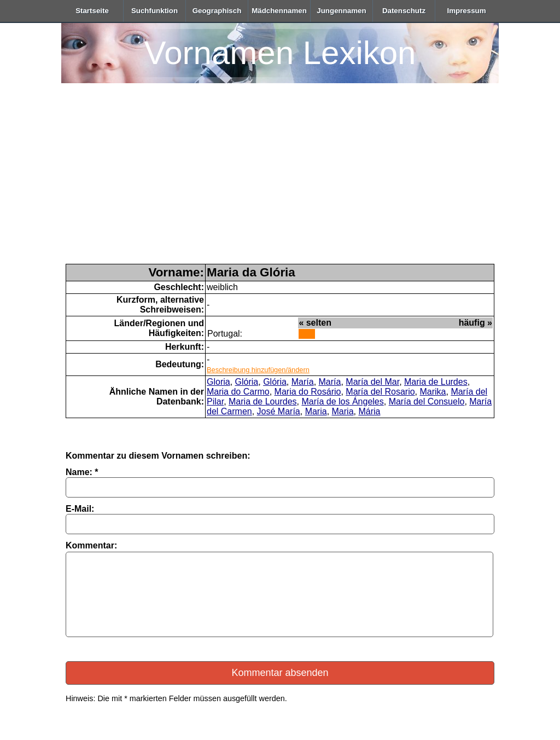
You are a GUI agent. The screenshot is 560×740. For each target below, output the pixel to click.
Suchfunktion (154, 11)
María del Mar (372, 382)
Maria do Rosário (308, 392)
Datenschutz (404, 11)
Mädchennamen (279, 11)
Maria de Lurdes (436, 382)
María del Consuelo (427, 401)
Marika (433, 392)
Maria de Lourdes (263, 401)
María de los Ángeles (342, 401)
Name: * (82, 472)
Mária (369, 411)
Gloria (218, 382)
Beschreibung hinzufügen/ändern (258, 370)
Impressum (466, 11)
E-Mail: (80, 509)
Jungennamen (341, 11)
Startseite (92, 11)
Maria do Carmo (238, 392)
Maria (316, 411)
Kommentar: (91, 545)
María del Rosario (380, 392)
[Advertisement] (280, 182)
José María (279, 411)
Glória (247, 382)
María (303, 382)
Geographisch (217, 11)
